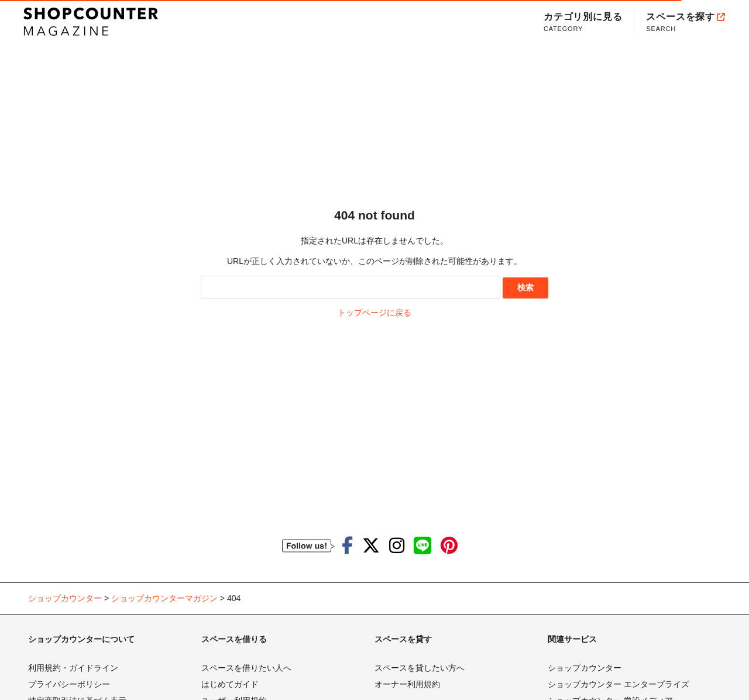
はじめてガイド (230, 684)
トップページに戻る (374, 313)
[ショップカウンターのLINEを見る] (422, 546)
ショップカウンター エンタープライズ (619, 684)
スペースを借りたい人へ (246, 668)
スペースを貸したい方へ (420, 668)
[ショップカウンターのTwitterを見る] (371, 546)
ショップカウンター (585, 668)
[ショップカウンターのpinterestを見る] (449, 546)
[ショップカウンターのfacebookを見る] (347, 546)
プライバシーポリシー (69, 684)
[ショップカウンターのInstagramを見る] (397, 546)
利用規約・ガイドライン (73, 668)
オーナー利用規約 (407, 684)
